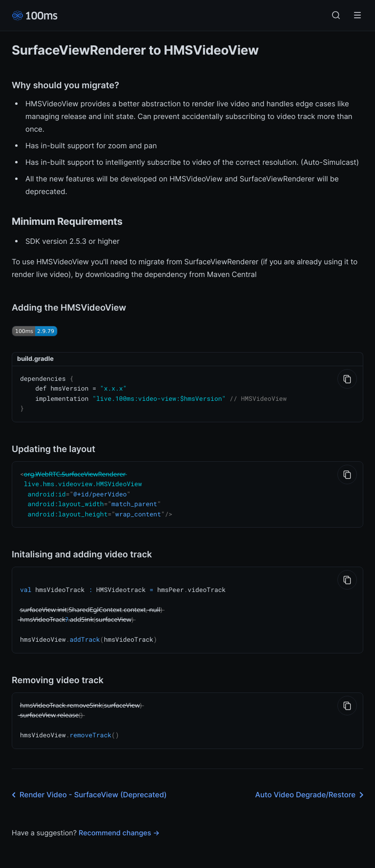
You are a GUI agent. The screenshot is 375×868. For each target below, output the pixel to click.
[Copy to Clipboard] (347, 379)
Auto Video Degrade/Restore (311, 785)
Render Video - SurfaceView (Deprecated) (87, 785)
